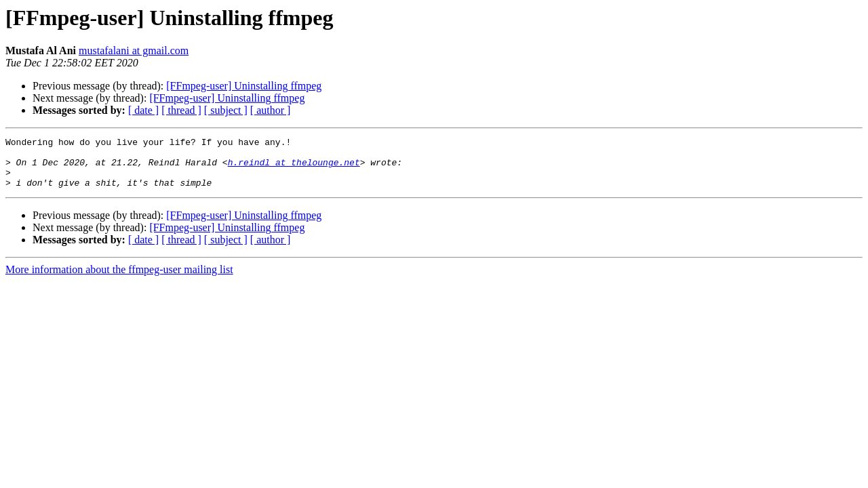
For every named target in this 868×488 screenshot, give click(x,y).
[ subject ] (226, 110)
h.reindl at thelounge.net (294, 168)
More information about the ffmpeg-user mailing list (119, 280)
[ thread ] (181, 110)
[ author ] (271, 110)
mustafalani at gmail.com (134, 50)
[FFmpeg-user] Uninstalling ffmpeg (244, 86)
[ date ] (143, 110)
